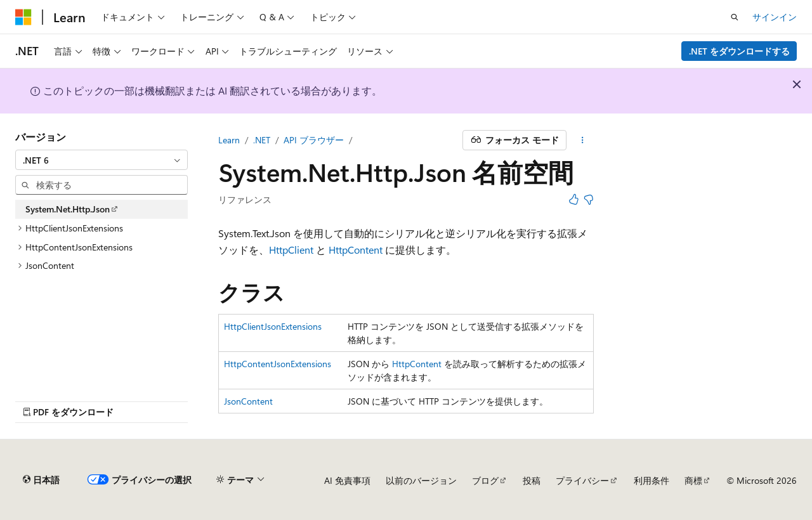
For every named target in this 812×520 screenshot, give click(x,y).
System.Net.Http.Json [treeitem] (68, 209)
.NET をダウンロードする (739, 51)
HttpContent (356, 250)
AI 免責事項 (347, 480)
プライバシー (582, 480)
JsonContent (248, 401)
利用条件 (652, 480)
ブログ (485, 480)
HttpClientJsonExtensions (273, 326)
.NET (262, 140)
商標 (693, 480)
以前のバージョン (421, 480)
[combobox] (101, 160)
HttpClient (291, 250)
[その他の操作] (583, 140)
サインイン (775, 17)
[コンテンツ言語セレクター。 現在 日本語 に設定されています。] (41, 480)
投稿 (532, 480)
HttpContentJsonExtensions (278, 364)
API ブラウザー (314, 140)
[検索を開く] (735, 17)
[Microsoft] (23, 17)
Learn (229, 140)
